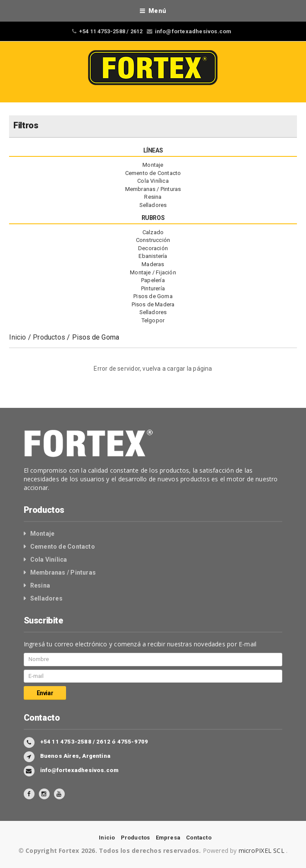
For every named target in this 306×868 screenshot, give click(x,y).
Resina (153, 197)
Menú (153, 11)
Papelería (153, 280)
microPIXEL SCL (262, 851)
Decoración (153, 248)
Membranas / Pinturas (153, 189)
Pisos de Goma (153, 296)
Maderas (153, 264)
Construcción (153, 240)
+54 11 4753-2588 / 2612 (111, 31)
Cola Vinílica (153, 181)
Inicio (17, 337)
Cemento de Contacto (153, 173)
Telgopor (153, 320)
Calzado (153, 232)
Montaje (153, 165)
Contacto (199, 838)
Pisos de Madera (153, 304)
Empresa (168, 838)
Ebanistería (153, 256)
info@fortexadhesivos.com (193, 31)
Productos (49, 337)
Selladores (153, 205)
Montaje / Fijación (153, 272)
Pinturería (153, 288)
